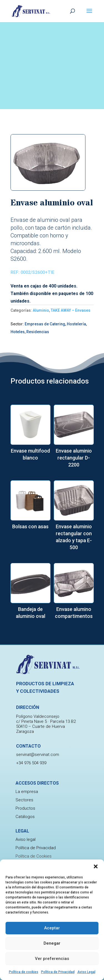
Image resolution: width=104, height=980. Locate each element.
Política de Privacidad (58, 972)
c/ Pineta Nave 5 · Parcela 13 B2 (46, 721)
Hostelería (76, 324)
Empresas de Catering (45, 324)
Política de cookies (24, 972)
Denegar (52, 943)
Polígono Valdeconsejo (38, 716)
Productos (25, 808)
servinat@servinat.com (38, 755)
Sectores (24, 800)
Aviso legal (26, 839)
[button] (96, 866)
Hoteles (18, 332)
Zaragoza (25, 731)
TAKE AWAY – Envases (71, 310)
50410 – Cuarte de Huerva (40, 726)
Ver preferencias (52, 959)
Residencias (38, 332)
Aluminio (41, 310)
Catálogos (25, 817)
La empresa (27, 792)
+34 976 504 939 (31, 763)
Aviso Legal (86, 972)
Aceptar (52, 928)
